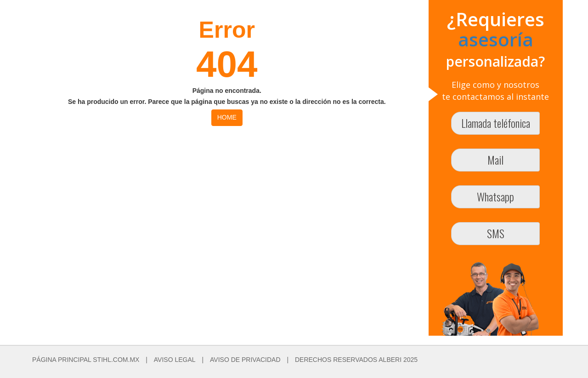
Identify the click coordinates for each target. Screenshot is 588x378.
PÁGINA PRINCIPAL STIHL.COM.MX (86, 360)
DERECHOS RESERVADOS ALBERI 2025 (356, 360)
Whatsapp (495, 196)
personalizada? (495, 61)
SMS (496, 233)
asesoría (496, 39)
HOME (227, 117)
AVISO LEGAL (175, 360)
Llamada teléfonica (496, 123)
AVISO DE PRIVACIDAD (245, 360)
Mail (495, 160)
